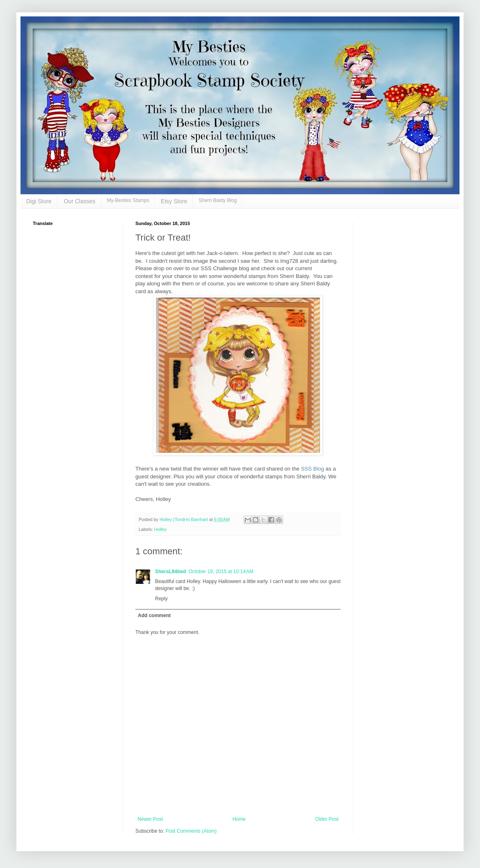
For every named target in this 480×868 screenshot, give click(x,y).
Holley (160, 529)
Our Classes (79, 201)
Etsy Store (174, 201)
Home (239, 819)
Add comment (154, 615)
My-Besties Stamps (128, 200)
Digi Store (39, 201)
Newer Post (150, 819)
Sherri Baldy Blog (218, 200)
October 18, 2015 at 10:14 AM (221, 572)
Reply (161, 599)
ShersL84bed (170, 572)
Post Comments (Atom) (191, 831)
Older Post (327, 819)
